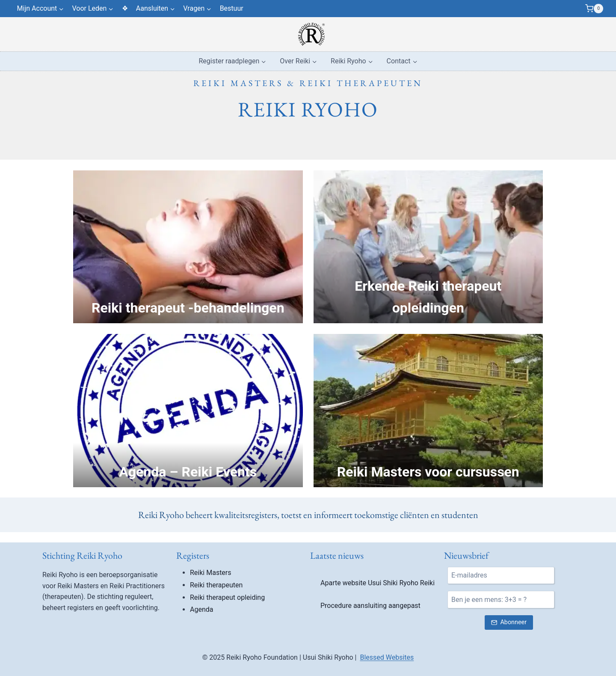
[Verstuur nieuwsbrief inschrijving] (509, 623)
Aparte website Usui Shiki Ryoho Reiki (378, 583)
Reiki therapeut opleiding (227, 597)
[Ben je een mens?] (501, 599)
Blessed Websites (387, 657)
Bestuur (232, 8)
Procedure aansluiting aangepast (370, 606)
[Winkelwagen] (594, 9)
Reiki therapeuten (216, 585)
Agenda (201, 609)
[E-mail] (501, 575)
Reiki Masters (211, 573)
